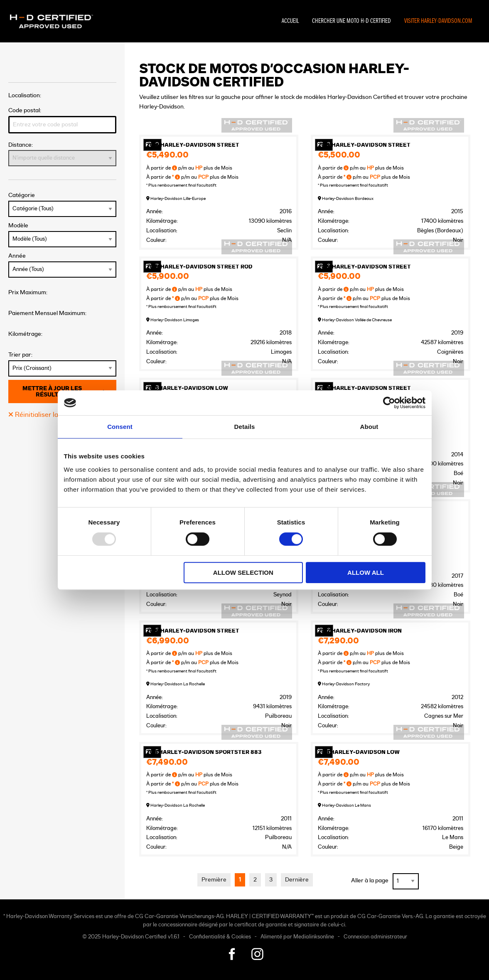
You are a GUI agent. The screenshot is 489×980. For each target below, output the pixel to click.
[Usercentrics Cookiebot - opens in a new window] (389, 403)
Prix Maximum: (28, 292)
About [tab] (369, 427)
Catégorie (62, 204)
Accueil (290, 21)
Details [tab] (245, 427)
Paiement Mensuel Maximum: (47, 313)
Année (62, 265)
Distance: (62, 154)
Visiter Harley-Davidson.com (438, 21)
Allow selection (243, 572)
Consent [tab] (120, 427)
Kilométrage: (25, 334)
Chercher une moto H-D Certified (351, 21)
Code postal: (62, 120)
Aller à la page (370, 880)
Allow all (366, 572)
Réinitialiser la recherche (49, 415)
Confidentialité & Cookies (220, 937)
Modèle (62, 235)
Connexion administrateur (375, 937)
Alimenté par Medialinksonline (297, 937)
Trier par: (62, 364)
